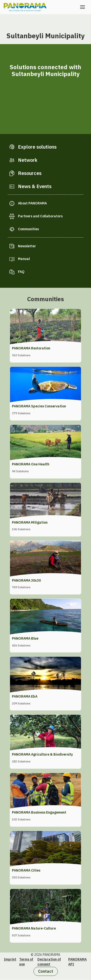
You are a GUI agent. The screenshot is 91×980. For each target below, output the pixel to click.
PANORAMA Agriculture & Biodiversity (42, 754)
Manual (24, 259)
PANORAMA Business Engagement (39, 812)
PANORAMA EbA (25, 696)
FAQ (21, 272)
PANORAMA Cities (26, 870)
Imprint (10, 959)
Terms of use (26, 962)
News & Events (35, 186)
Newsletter (27, 246)
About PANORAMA (32, 203)
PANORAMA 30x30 (26, 580)
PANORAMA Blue (25, 638)
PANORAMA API (77, 962)
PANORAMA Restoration (31, 348)
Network (28, 160)
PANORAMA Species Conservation (39, 406)
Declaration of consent (49, 962)
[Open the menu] (83, 7)
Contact (46, 971)
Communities (28, 229)
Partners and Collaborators (40, 216)
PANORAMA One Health (31, 464)
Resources (30, 173)
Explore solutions (37, 147)
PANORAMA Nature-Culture (34, 928)
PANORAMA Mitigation (30, 522)
